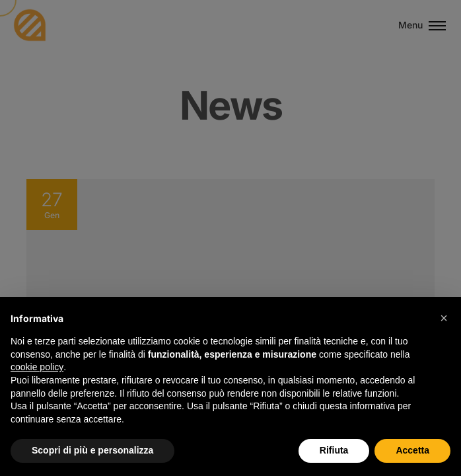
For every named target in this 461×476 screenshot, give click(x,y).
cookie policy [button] (37, 367)
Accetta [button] (412, 450)
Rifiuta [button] (334, 450)
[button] (444, 318)
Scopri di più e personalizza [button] (92, 450)
